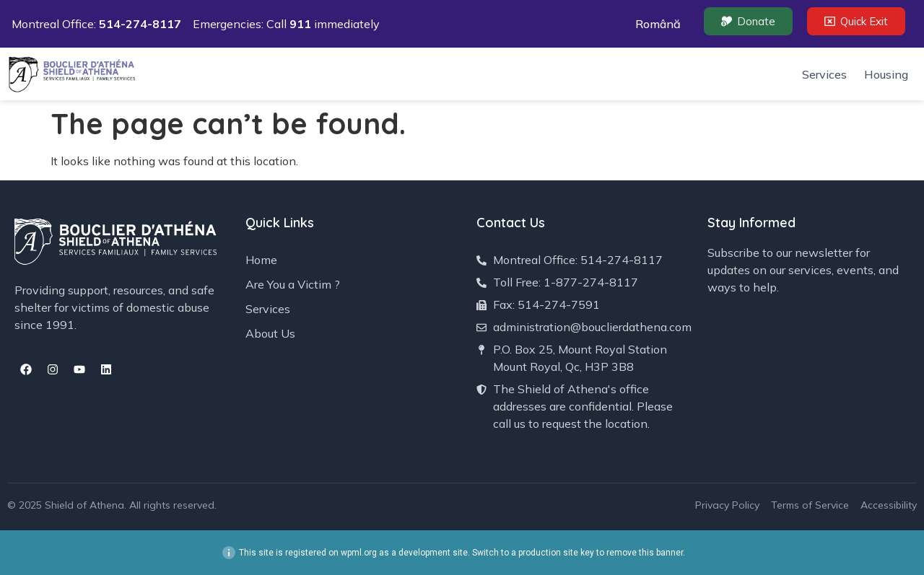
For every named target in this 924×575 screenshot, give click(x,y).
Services (824, 74)
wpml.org (359, 553)
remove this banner (645, 553)
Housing (886, 74)
